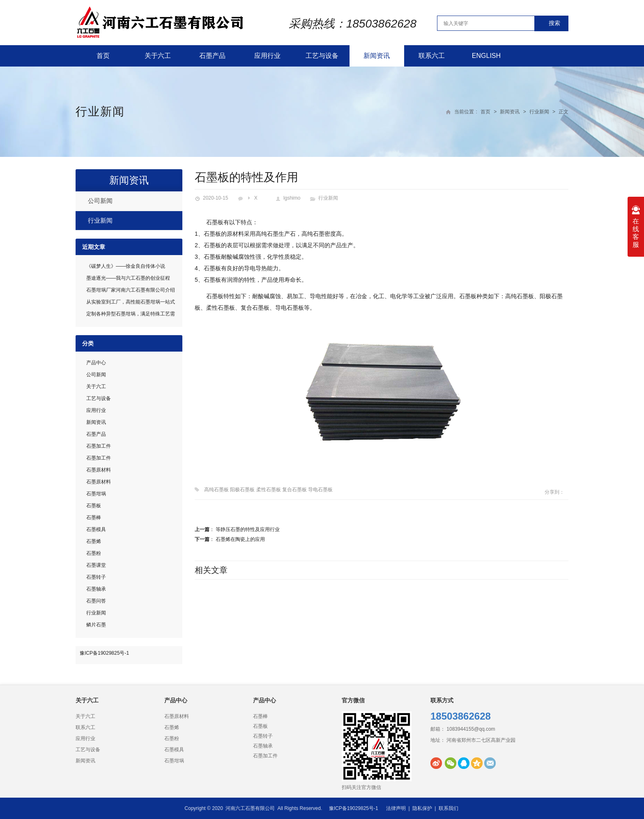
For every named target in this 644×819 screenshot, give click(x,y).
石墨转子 (96, 577)
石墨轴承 (96, 589)
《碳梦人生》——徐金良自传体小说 (126, 266)
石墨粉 (94, 553)
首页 (103, 56)
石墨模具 (96, 529)
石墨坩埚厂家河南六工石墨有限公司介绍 (131, 290)
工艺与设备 (322, 56)
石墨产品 (212, 56)
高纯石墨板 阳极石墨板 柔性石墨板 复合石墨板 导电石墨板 (268, 490)
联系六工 (432, 56)
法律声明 (396, 808)
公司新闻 (100, 201)
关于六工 (158, 56)
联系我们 (448, 808)
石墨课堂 (96, 565)
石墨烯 (94, 541)
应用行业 (267, 56)
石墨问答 (96, 601)
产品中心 (96, 363)
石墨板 (94, 506)
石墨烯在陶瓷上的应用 (240, 539)
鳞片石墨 (96, 625)
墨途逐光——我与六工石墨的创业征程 (128, 278)
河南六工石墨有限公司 (250, 808)
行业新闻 (100, 112)
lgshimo (292, 198)
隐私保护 (422, 808)
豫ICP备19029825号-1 (104, 653)
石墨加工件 (99, 446)
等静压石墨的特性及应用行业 (248, 529)
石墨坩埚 (96, 494)
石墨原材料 (99, 470)
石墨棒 (94, 518)
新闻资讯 (377, 56)
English (486, 56)
